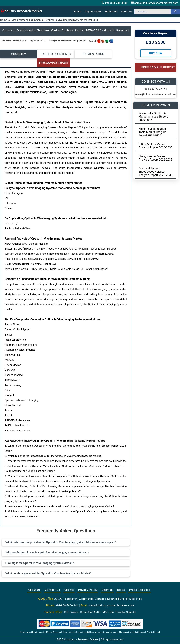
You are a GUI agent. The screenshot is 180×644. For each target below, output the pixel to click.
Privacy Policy (88, 581)
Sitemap (107, 581)
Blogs (121, 581)
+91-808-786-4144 (115, 3)
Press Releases (140, 581)
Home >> (5, 20)
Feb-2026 (22, 41)
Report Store (93, 12)
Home (78, 12)
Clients (69, 581)
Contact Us (52, 581)
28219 (43, 41)
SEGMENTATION (82, 54)
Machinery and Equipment (73, 41)
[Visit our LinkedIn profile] (97, 637)
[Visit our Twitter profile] (90, 637)
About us (127, 12)
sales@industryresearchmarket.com (155, 3)
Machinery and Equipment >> (28, 20)
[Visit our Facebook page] (83, 637)
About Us (34, 581)
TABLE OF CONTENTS (49, 54)
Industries (111, 12)
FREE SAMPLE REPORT (115, 54)
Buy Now (156, 53)
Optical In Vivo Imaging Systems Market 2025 (72, 20)
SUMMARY (16, 54)
